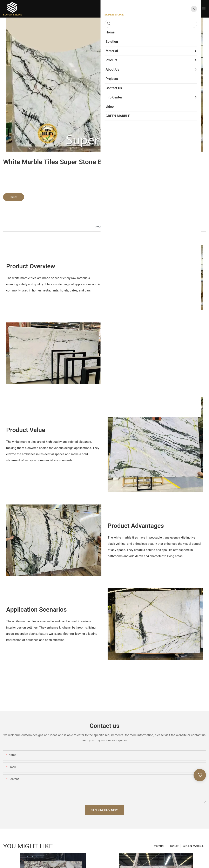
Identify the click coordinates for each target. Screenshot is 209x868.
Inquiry (14, 197)
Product (173, 846)
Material (159, 846)
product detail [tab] (104, 227)
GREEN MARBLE (193, 846)
